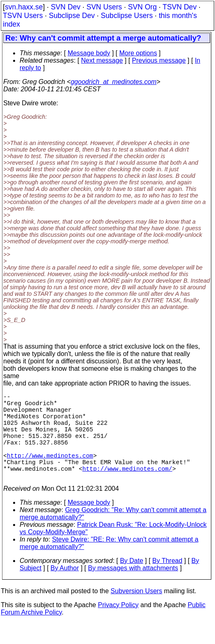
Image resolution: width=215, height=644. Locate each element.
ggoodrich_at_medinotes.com (114, 82)
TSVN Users (23, 16)
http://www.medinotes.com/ (127, 488)
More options (138, 53)
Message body (89, 53)
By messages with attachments (133, 589)
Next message (102, 60)
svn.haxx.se (24, 7)
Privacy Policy (118, 626)
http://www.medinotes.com (50, 472)
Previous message (159, 60)
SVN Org (142, 7)
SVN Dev (65, 7)
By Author (65, 589)
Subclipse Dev (72, 16)
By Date (131, 582)
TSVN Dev (180, 7)
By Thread (168, 582)
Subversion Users (137, 612)
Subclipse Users (127, 16)
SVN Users (104, 7)
